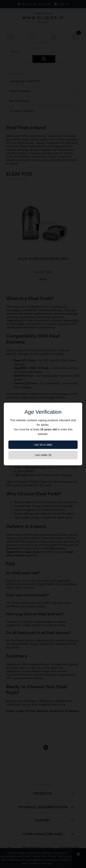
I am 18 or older (43, 445)
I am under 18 (43, 455)
